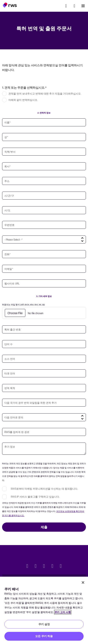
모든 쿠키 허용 (44, 636)
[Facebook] (44, 566)
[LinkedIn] (36, 566)
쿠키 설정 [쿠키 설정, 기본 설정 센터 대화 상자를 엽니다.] (44, 624)
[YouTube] (52, 566)
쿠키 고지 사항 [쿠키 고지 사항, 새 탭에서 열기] (63, 612)
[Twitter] (27, 566)
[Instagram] (61, 566)
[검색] (66, 6)
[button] (10, 5)
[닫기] (83, 583)
